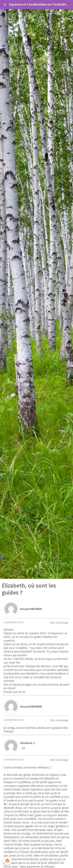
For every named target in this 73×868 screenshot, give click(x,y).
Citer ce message (59, 623)
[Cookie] (7, 861)
